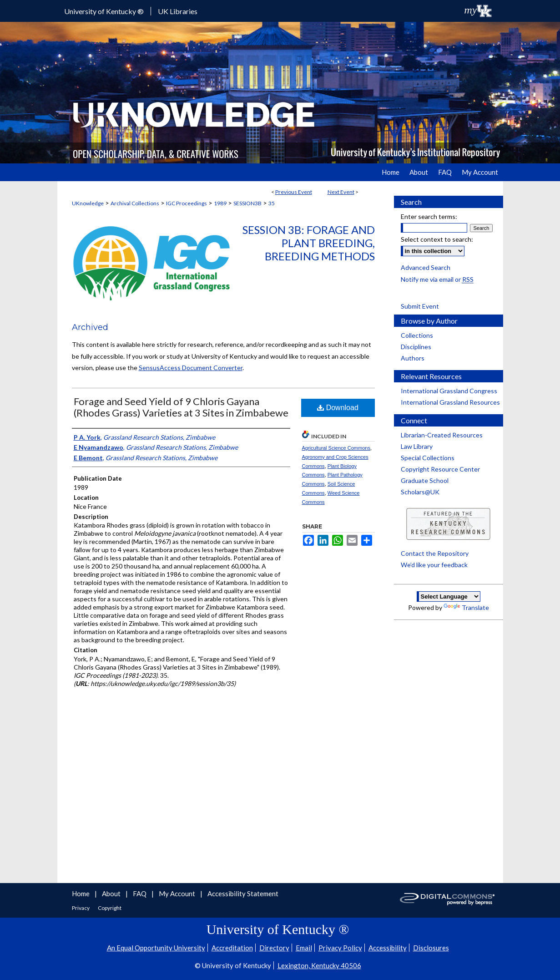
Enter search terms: (429, 216)
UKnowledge (88, 203)
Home (81, 894)
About (112, 894)
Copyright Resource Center (440, 469)
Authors (413, 358)
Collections (417, 335)
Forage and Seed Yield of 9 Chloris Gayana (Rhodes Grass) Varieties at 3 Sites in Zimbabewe (181, 407)
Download (338, 408)
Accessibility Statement (243, 894)
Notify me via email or (437, 279)
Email (304, 948)
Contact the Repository (435, 553)
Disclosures (431, 948)
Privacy (81, 908)
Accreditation (232, 948)
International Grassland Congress (449, 391)
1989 (220, 203)
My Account (178, 894)
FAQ (140, 894)
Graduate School (425, 480)
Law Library (417, 446)
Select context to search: (437, 239)
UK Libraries (178, 11)
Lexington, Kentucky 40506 (319, 965)
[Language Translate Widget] (449, 597)
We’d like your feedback (434, 565)
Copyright (110, 908)
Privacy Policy (340, 948)
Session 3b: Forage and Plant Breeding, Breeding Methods (309, 243)
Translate (466, 607)
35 (272, 203)
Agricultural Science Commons (336, 448)
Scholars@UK (420, 492)
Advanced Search (426, 267)
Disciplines (416, 347)
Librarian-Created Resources (442, 435)
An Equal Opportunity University (156, 948)
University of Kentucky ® (104, 11)
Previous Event (294, 192)
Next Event (341, 192)
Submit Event (420, 306)
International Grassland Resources (450, 402)
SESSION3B (247, 203)
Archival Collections (135, 203)
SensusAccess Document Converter (191, 368)
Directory (274, 948)
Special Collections (428, 458)
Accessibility (388, 948)
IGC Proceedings (187, 203)
